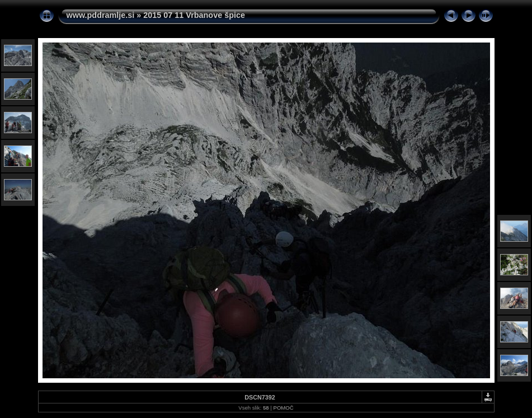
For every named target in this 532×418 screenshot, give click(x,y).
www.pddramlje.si (101, 15)
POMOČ (283, 408)
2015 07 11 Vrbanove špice (194, 15)
